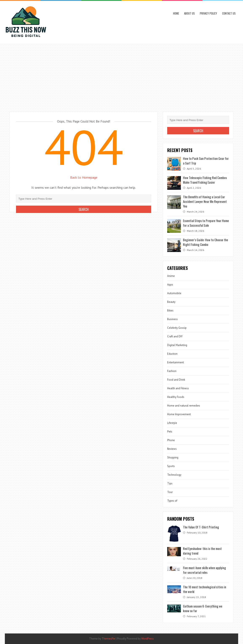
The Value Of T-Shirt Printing (201, 527)
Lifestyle (172, 423)
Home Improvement (179, 414)
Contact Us (229, 13)
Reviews (172, 449)
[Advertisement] (121, 76)
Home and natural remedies (184, 406)
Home (176, 13)
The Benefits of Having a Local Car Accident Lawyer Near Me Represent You (205, 201)
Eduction (172, 354)
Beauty (171, 302)
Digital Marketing (177, 345)
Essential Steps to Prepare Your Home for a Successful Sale (206, 223)
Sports (171, 466)
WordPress (148, 639)
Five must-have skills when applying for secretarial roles (204, 570)
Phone (171, 440)
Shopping (173, 457)
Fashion (172, 371)
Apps (170, 285)
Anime (171, 276)
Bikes (170, 311)
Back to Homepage (84, 177)
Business (172, 319)
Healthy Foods (176, 397)
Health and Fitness (178, 388)
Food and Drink (176, 380)
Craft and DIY (175, 336)
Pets (170, 432)
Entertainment (176, 362)
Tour (170, 492)
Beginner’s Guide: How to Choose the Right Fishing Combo (206, 242)
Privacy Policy (208, 13)
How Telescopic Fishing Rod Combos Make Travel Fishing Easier (205, 180)
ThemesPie (108, 639)
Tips (170, 483)
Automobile (174, 293)
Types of (172, 501)
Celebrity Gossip (177, 328)
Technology (174, 475)
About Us (189, 13)
